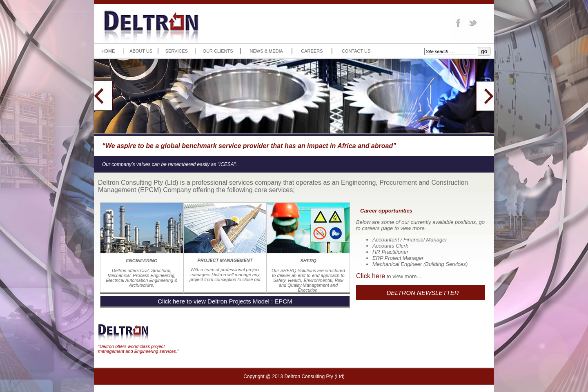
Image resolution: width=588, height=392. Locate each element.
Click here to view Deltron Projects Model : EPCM (225, 301)
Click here (371, 276)
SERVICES (177, 51)
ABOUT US (141, 51)
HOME (108, 51)
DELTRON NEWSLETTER (422, 293)
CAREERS (312, 51)
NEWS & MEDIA (266, 51)
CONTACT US (356, 51)
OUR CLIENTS (218, 51)
